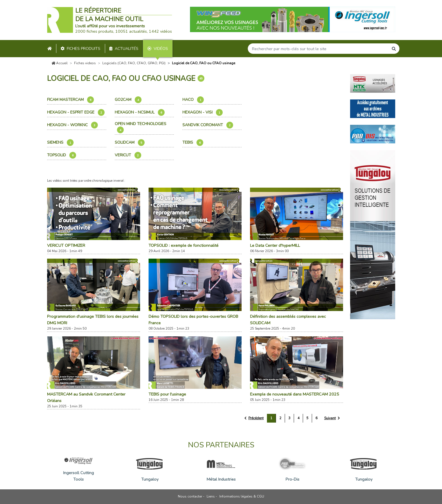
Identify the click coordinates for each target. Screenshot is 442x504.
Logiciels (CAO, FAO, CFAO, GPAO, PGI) (134, 63)
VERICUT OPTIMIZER (66, 245)
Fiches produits (80, 49)
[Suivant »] (332, 418)
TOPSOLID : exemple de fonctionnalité (184, 245)
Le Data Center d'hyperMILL (275, 245)
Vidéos (158, 49)
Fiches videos (85, 63)
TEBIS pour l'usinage (167, 394)
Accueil (60, 63)
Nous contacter (190, 496)
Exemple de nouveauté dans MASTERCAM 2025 (295, 394)
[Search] (318, 49)
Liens (211, 496)
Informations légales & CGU (242, 496)
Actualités (124, 49)
